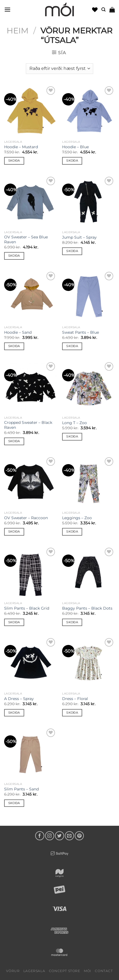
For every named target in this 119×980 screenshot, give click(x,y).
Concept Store (65, 971)
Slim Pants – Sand (21, 789)
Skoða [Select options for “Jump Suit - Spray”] (72, 251)
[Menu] (7, 9)
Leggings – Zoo (77, 518)
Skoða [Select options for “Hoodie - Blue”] (72, 161)
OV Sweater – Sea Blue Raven (26, 239)
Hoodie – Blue (75, 147)
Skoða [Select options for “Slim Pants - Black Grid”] (14, 622)
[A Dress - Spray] (31, 663)
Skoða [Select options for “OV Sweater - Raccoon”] (14, 532)
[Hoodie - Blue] (88, 111)
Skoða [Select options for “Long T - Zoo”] (72, 436)
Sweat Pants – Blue (81, 332)
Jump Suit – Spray (79, 237)
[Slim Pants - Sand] (31, 753)
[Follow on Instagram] (50, 836)
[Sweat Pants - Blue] (88, 297)
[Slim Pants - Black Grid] (31, 573)
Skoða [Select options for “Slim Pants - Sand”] (14, 803)
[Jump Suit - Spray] (88, 202)
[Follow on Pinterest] (79, 836)
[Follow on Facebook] (40, 836)
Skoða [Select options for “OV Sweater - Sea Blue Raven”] (14, 256)
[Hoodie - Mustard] (31, 111)
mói (88, 971)
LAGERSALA (34, 971)
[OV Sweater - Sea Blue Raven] (31, 202)
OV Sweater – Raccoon (26, 518)
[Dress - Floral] (88, 663)
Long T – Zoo (74, 423)
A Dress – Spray (19, 699)
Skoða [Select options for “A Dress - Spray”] (14, 713)
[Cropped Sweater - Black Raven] (31, 387)
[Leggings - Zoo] (88, 482)
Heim (18, 31)
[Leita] (103, 10)
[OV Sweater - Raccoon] (31, 482)
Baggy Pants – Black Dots (87, 608)
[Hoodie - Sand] (31, 297)
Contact (104, 971)
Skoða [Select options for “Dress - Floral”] (72, 713)
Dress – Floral (75, 699)
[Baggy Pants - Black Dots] (88, 573)
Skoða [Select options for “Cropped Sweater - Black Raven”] (14, 441)
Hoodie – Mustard (21, 147)
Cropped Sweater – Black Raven (28, 425)
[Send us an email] (69, 836)
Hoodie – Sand (18, 332)
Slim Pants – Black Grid (27, 608)
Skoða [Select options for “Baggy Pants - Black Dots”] (72, 622)
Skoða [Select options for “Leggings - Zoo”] (72, 532)
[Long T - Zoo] (88, 387)
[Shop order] (59, 69)
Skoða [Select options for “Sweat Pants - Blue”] (72, 346)
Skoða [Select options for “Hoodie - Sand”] (14, 346)
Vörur (13, 971)
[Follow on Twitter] (59, 836)
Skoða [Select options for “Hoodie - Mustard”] (14, 161)
